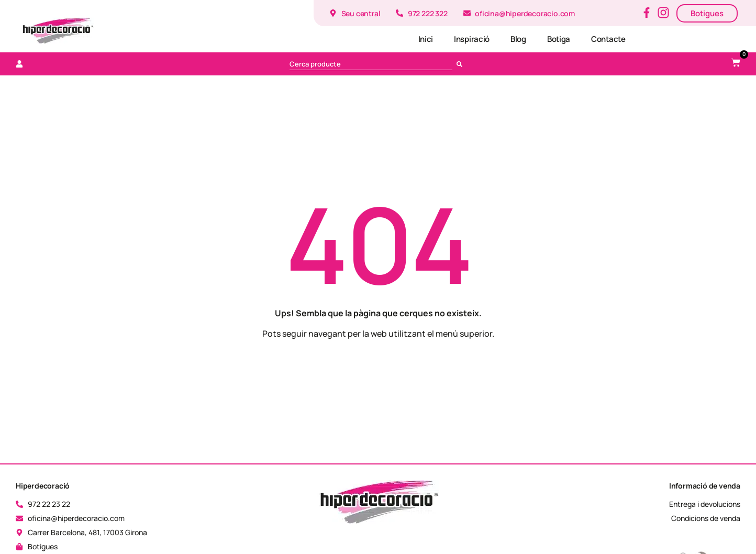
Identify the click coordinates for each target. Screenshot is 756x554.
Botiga (559, 39)
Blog (518, 39)
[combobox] (371, 64)
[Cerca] (462, 64)
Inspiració (472, 39)
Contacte (608, 39)
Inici (426, 39)
